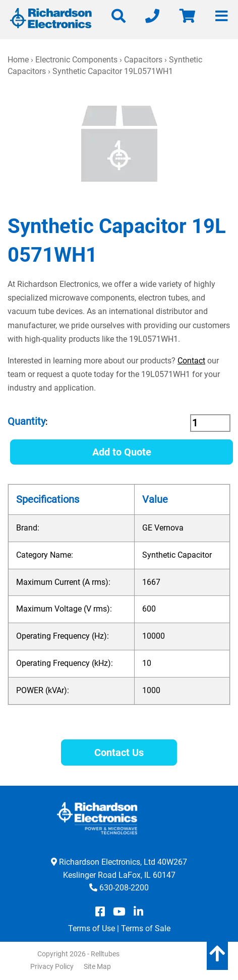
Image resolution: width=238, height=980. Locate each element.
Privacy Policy (52, 966)
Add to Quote (122, 452)
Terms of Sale (146, 928)
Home (18, 60)
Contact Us (119, 752)
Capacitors (143, 60)
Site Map (97, 966)
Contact (191, 361)
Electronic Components (76, 60)
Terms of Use (92, 928)
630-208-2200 (124, 888)
